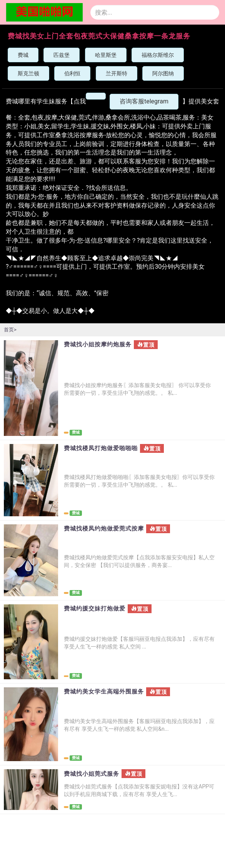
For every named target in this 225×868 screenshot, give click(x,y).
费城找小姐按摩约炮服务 (98, 345)
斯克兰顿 (28, 73)
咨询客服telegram (144, 101)
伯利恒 (72, 73)
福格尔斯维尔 (158, 55)
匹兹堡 (62, 55)
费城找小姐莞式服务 (92, 774)
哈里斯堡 (106, 55)
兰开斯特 (117, 73)
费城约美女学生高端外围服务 (104, 692)
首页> (10, 330)
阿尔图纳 (163, 73)
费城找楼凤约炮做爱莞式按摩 (104, 529)
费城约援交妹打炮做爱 (95, 609)
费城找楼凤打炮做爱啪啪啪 (101, 448)
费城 (23, 55)
